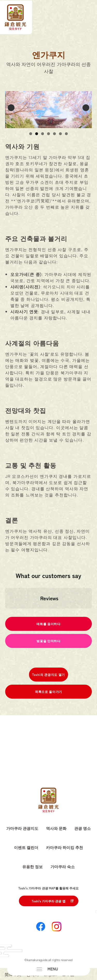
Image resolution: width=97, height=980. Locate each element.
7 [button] (66, 134)
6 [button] (60, 134)
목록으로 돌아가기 (48, 692)
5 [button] (54, 134)
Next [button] (86, 108)
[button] (5, 614)
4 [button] (48, 134)
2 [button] (37, 134)
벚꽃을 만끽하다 (48, 641)
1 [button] (31, 134)
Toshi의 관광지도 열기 (48, 674)
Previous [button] (11, 108)
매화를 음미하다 (48, 624)
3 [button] (43, 134)
